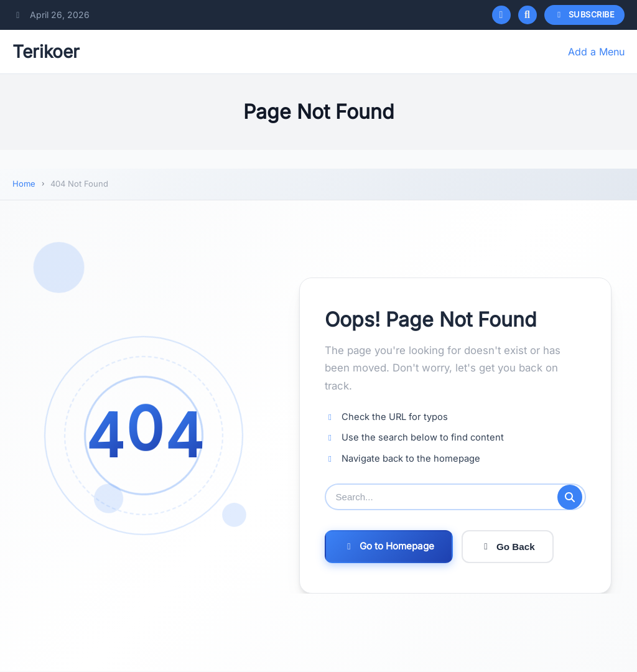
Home (24, 184)
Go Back (508, 547)
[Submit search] (570, 497)
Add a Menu (596, 52)
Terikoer (46, 52)
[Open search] (528, 15)
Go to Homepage (389, 547)
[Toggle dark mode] (501, 15)
